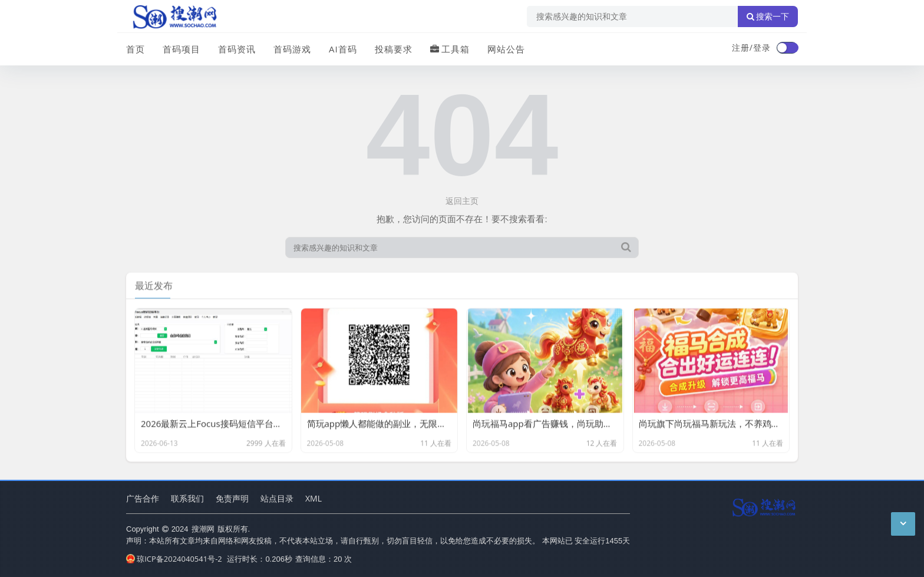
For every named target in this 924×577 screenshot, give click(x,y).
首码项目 (181, 49)
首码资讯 (237, 49)
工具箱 (450, 49)
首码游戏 (292, 49)
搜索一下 (768, 17)
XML (313, 498)
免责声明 (232, 498)
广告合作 (143, 498)
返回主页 (462, 201)
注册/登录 (751, 47)
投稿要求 (394, 49)
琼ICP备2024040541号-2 (174, 559)
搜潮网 (203, 529)
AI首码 (343, 49)
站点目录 (277, 498)
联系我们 (187, 498)
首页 (136, 49)
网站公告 (506, 49)
